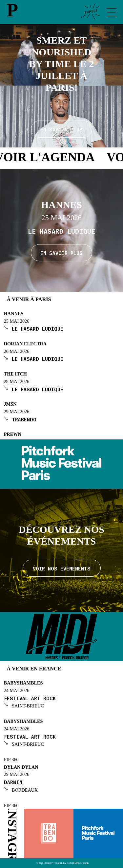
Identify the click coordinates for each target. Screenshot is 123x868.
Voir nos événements (62, 568)
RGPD (85, 863)
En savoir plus (61, 253)
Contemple (74, 863)
